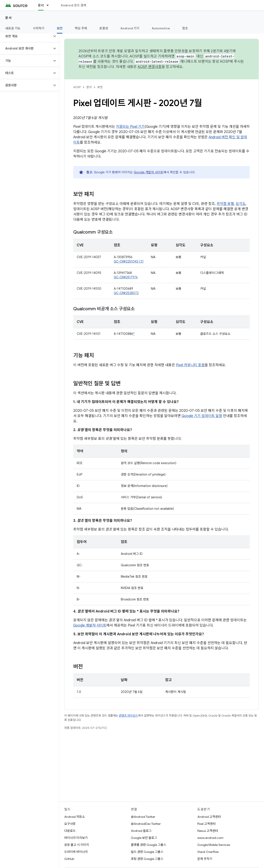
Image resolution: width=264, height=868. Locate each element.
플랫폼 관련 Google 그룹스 (149, 845)
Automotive (161, 28)
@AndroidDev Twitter (146, 824)
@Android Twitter (143, 817)
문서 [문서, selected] (41, 5)
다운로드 (70, 831)
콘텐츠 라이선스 (128, 716)
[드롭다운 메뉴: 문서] (50, 5)
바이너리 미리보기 (76, 838)
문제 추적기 (205, 859)
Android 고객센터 (209, 817)
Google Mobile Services (214, 845)
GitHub (69, 859)
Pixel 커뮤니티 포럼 (190, 365)
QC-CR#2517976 (126, 277)
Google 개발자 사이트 (149, 172)
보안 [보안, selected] (60, 28)
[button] (26, 36)
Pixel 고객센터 (206, 824)
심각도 (241, 204)
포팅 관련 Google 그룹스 (147, 859)
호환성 (104, 28)
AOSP (77, 87)
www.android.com (210, 838)
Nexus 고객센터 (208, 831)
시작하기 (39, 28)
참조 (185, 28)
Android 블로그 (141, 831)
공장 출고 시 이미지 (77, 845)
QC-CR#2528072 (126, 293)
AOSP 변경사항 (150, 67)
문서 (8, 18)
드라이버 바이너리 (76, 852)
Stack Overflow (208, 852)
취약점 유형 (225, 204)
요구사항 (70, 824)
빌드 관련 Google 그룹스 (147, 852)
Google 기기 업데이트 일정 (202, 416)
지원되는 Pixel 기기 (130, 127)
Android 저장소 (75, 817)
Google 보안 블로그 (144, 838)
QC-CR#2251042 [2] (129, 261)
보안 (100, 87)
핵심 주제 (81, 28)
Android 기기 (130, 28)
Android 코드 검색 (73, 5)
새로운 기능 (13, 28)
